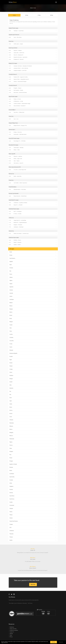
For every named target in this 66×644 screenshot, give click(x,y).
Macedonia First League (14, 146)
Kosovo (33, 412)
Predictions (12, 629)
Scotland (33, 481)
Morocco (33, 437)
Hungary (33, 380)
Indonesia (33, 389)
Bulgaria (33, 323)
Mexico (33, 431)
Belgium (33, 310)
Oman (33, 450)
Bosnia (33, 317)
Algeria (33, 282)
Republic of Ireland (33, 465)
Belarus (33, 307)
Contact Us (12, 633)
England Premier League (14, 28)
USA (33, 529)
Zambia (33, 541)
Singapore (33, 488)
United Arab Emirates (33, 522)
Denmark (33, 351)
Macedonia (33, 424)
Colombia (33, 339)
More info (61, 642)
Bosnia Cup (11, 42)
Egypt (33, 361)
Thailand (33, 510)
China (33, 332)
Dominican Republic (33, 355)
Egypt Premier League (13, 97)
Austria (33, 298)
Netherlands (33, 440)
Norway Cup (11, 175)
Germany (33, 269)
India (33, 386)
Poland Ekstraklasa (13, 188)
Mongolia (33, 434)
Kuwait (33, 415)
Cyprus (33, 348)
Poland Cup (11, 181)
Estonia (33, 364)
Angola (33, 285)
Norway (33, 446)
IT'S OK (54, 642)
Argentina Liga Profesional (14, 35)
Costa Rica (33, 342)
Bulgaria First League (13, 64)
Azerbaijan (33, 301)
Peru (33, 456)
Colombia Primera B (13, 86)
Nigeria (33, 443)
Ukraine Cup (11, 232)
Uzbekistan (33, 532)
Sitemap (11, 635)
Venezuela (33, 535)
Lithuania (33, 421)
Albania (33, 279)
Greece (33, 374)
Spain (33, 266)
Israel (33, 399)
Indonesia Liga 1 (12, 130)
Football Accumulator (14, 632)
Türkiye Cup (11, 219)
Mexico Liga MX (12, 155)
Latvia (33, 418)
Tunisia (33, 513)
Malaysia (33, 427)
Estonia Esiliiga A (12, 110)
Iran (33, 393)
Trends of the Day (13, 630)
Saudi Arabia (33, 478)
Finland (33, 367)
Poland (33, 459)
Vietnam (33, 538)
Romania (33, 469)
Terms (11, 637)
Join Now (33, 586)
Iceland (33, 383)
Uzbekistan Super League (14, 239)
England (33, 263)
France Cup (11, 117)
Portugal (33, 462)
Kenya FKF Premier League (14, 139)
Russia (33, 472)
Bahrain (33, 304)
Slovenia (33, 494)
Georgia (33, 370)
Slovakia (33, 491)
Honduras (33, 377)
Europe (33, 256)
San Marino (33, 475)
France (33, 275)
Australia (33, 294)
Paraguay (33, 453)
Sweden (33, 503)
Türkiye (33, 516)
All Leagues (12, 250)
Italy (33, 272)
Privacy (11, 638)
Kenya (33, 408)
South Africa (33, 497)
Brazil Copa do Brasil (13, 48)
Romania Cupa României (14, 195)
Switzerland (33, 507)
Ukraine (33, 519)
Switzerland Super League (14, 210)
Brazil (33, 320)
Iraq (33, 396)
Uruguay (33, 526)
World (33, 253)
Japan (33, 402)
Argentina (33, 288)
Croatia (33, 345)
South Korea (33, 500)
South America (33, 260)
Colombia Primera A (13, 75)
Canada (33, 326)
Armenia (33, 291)
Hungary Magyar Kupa (13, 124)
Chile (33, 329)
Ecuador (33, 358)
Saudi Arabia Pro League (14, 201)
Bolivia (33, 313)
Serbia (33, 484)
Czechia (33, 336)
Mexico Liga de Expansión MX (15, 168)
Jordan (33, 405)
